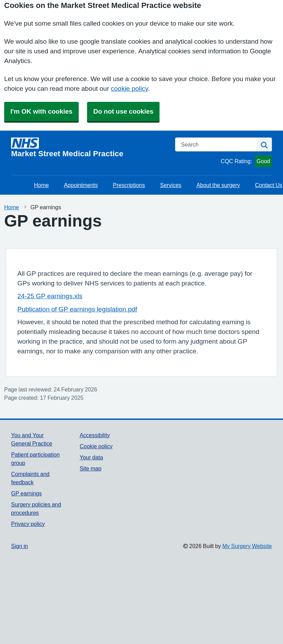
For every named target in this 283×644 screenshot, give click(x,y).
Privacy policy (28, 524)
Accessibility (95, 435)
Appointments (81, 185)
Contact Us (269, 185)
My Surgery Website (247, 546)
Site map (91, 468)
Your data (91, 457)
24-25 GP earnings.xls (50, 296)
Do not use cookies (123, 111)
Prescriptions (129, 185)
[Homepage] (89, 148)
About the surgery (218, 185)
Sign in (19, 546)
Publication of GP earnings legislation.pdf (77, 309)
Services (171, 185)
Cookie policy (96, 446)
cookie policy (130, 89)
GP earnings (27, 493)
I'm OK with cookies (41, 111)
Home (41, 185)
